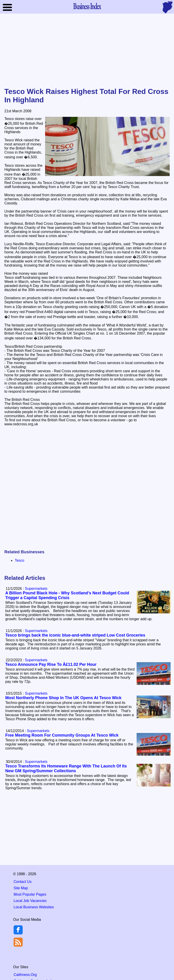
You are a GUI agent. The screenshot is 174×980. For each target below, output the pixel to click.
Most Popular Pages (30, 894)
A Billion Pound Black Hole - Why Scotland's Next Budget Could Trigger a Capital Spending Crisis (67, 595)
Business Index (87, 6)
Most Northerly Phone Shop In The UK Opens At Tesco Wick (63, 698)
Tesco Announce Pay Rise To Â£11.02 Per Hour (51, 664)
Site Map (21, 888)
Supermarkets (36, 589)
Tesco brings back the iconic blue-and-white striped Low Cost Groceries (75, 635)
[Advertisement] (87, 51)
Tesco (19, 560)
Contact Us (23, 882)
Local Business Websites (34, 907)
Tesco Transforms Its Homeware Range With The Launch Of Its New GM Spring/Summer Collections (66, 768)
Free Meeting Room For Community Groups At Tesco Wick (62, 735)
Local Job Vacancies (30, 901)
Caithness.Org (25, 975)
